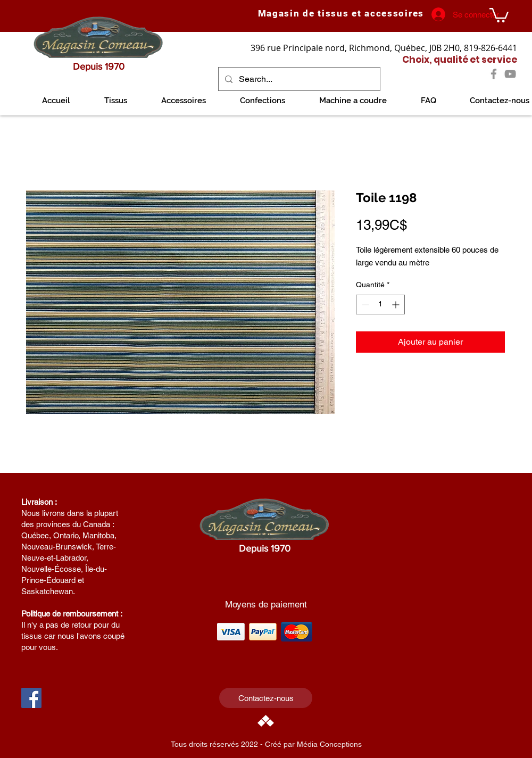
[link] (499, 14)
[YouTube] (510, 74)
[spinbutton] (380, 305)
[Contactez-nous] (266, 698)
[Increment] (397, 305)
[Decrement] (364, 305)
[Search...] (298, 79)
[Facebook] (494, 74)
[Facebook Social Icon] (31, 698)
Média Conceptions (329, 744)
